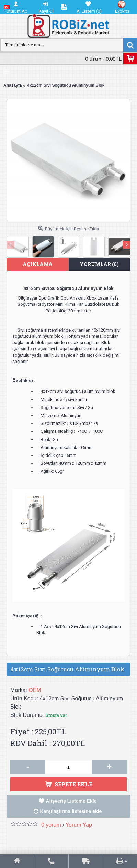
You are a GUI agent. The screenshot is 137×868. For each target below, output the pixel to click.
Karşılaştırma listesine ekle (71, 811)
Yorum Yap (79, 825)
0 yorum (51, 825)
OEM (35, 690)
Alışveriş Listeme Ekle (71, 801)
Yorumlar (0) (99, 264)
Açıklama (38, 264)
